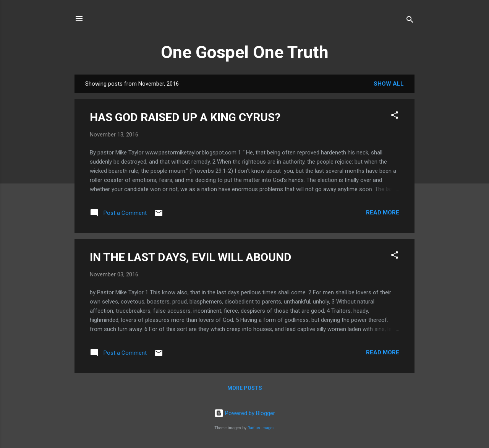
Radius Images (261, 428)
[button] (395, 116)
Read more (383, 213)
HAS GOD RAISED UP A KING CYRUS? (185, 117)
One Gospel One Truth (245, 52)
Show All (389, 84)
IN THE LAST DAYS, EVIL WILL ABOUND (191, 257)
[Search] (410, 21)
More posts (245, 388)
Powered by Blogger (245, 413)
